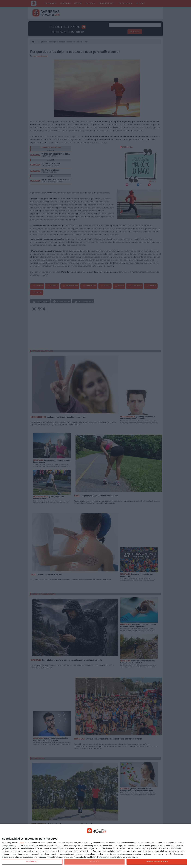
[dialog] (95, 846)
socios (22, 843)
